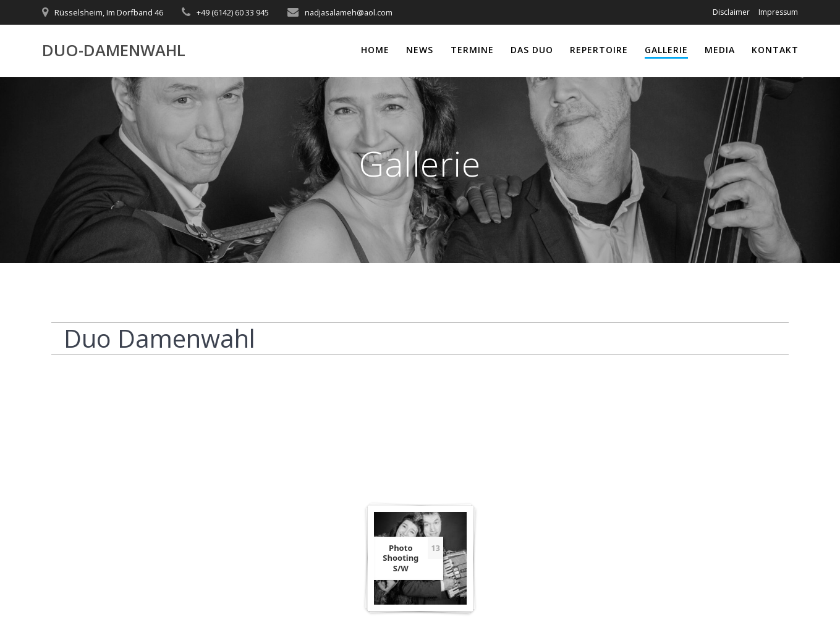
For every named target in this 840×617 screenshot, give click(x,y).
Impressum (778, 12)
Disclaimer (731, 12)
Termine (472, 50)
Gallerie (666, 50)
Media (720, 50)
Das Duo (532, 50)
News (420, 50)
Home (375, 50)
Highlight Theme (542, 586)
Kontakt (775, 50)
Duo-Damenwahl (114, 51)
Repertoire (599, 50)
